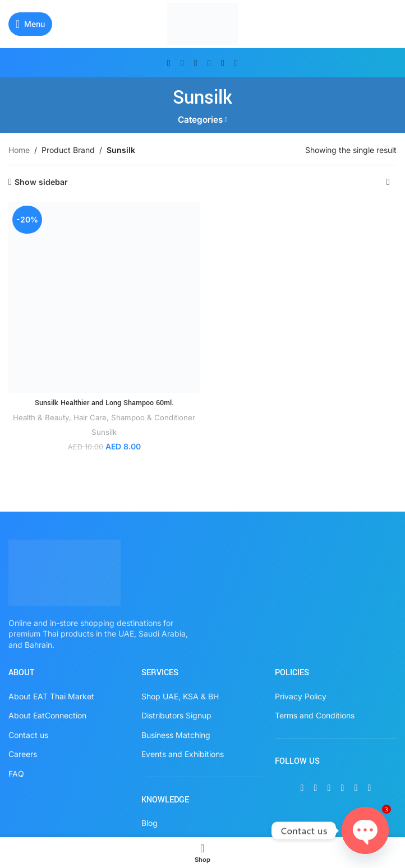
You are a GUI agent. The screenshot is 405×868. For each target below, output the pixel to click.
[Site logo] (203, 23)
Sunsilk (104, 432)
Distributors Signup (176, 715)
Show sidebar (41, 182)
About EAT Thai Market (51, 696)
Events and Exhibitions (183, 754)
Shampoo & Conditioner (153, 417)
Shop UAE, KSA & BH (180, 696)
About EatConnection (47, 715)
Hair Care (90, 417)
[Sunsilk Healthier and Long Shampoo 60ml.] (104, 297)
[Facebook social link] (169, 63)
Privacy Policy (301, 696)
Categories (200, 120)
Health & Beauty (41, 417)
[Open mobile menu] (30, 24)
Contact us (28, 735)
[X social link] (182, 63)
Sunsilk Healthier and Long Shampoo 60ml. (104, 403)
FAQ (16, 774)
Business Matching (176, 735)
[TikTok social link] (236, 63)
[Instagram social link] (196, 63)
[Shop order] (388, 182)
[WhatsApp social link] (223, 63)
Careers (23, 754)
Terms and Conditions (315, 715)
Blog (149, 823)
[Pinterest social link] (209, 63)
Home (19, 150)
